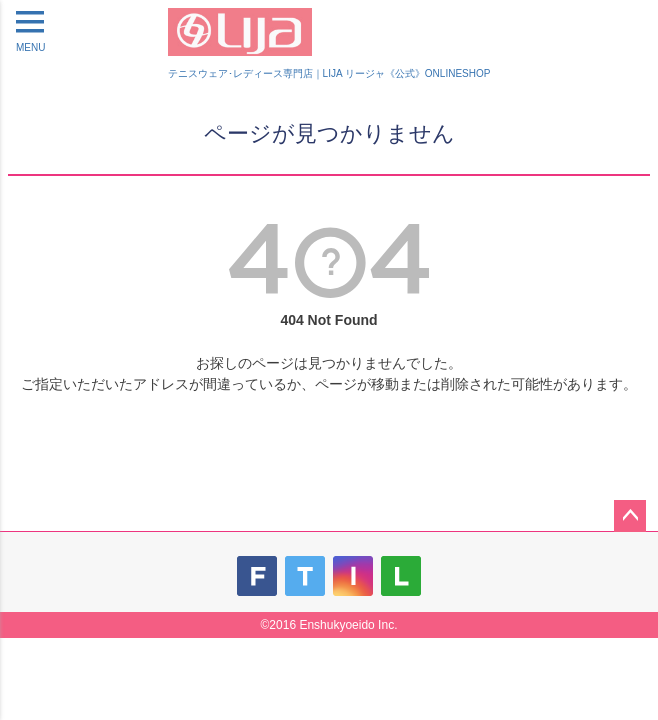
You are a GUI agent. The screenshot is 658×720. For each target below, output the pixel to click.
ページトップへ (630, 516)
